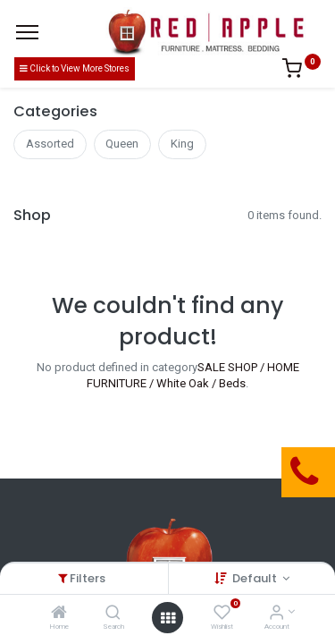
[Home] (59, 614)
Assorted (50, 144)
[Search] (113, 614)
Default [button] (256, 578)
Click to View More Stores (75, 68)
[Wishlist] (222, 614)
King (182, 144)
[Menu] (27, 32)
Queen (122, 144)
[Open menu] (168, 618)
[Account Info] (276, 614)
